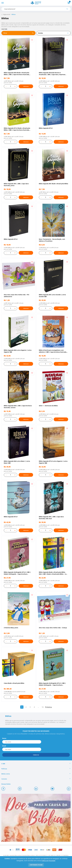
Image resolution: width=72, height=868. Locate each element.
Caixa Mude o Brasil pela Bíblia (14, 683)
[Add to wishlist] (32, 40)
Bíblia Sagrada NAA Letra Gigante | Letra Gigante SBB (18, 351)
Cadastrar (36, 755)
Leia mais (4, 29)
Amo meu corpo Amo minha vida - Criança (53, 628)
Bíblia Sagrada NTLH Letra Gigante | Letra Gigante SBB (53, 462)
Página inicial (7, 14)
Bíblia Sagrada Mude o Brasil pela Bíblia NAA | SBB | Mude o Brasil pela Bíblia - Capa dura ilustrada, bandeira (53, 573)
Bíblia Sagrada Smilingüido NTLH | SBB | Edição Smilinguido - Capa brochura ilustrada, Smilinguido (52, 684)
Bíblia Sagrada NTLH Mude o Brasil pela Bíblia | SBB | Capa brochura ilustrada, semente (17, 129)
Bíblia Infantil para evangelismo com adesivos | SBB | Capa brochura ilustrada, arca (53, 351)
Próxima (48, 707)
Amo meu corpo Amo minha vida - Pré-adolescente (17, 296)
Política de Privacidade (48, 861)
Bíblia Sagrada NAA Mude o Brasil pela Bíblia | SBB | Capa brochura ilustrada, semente (17, 74)
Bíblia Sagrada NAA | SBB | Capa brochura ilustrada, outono (18, 407)
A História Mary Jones (11, 628)
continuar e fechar (36, 865)
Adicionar (26, 86)
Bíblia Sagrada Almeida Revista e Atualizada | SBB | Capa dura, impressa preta (52, 74)
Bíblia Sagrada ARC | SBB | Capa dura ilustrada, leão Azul (51, 518)
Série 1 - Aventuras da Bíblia (48, 406)
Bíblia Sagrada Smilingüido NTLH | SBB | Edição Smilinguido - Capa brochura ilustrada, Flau (17, 573)
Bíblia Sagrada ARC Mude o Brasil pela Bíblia (53, 184)
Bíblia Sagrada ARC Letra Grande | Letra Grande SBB (52, 296)
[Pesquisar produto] (68, 10)
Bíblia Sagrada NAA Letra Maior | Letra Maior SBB (17, 462)
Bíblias (14, 14)
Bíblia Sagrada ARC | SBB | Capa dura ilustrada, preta (16, 185)
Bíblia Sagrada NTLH (46, 128)
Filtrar (18, 33)
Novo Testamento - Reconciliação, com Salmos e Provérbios (52, 240)
